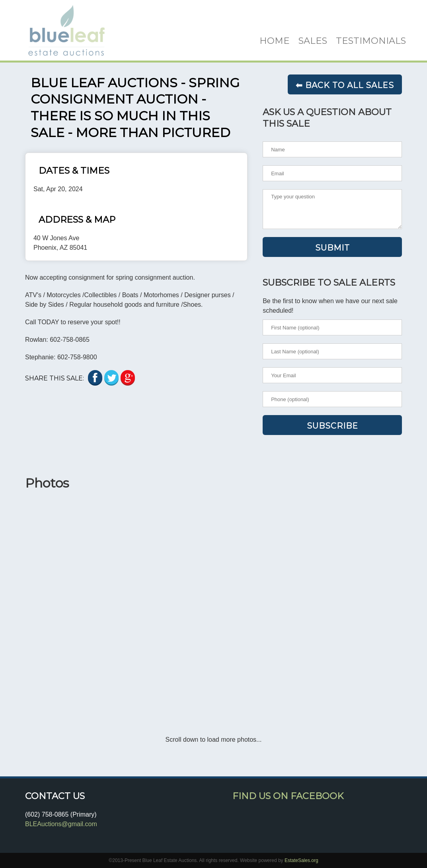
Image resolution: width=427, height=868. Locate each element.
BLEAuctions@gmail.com (61, 824)
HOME (275, 41)
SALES (313, 41)
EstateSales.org (301, 860)
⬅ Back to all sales (345, 85)
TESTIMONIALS (371, 41)
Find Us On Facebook (288, 796)
